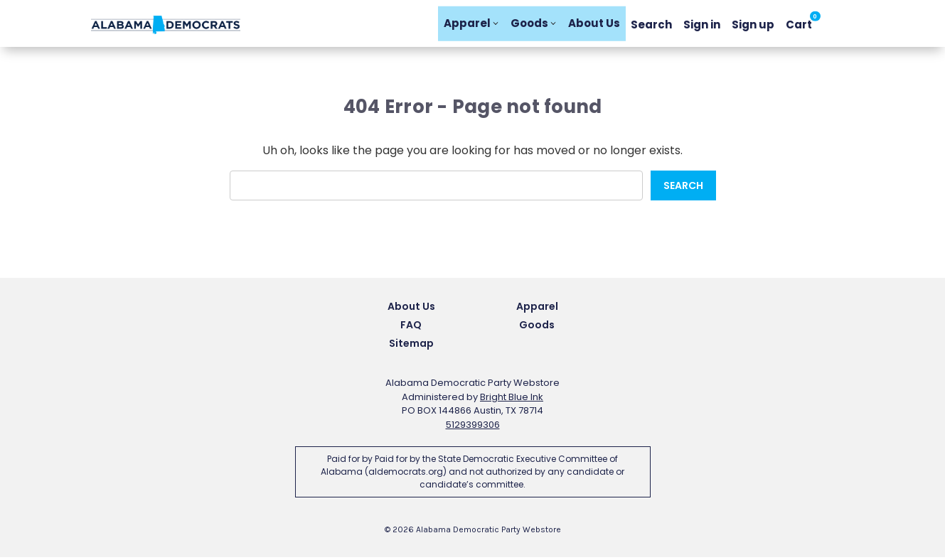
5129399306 (473, 427)
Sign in (702, 25)
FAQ (411, 328)
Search (651, 25)
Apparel (471, 25)
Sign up (753, 25)
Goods (533, 25)
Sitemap (411, 346)
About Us (594, 25)
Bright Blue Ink (512, 400)
